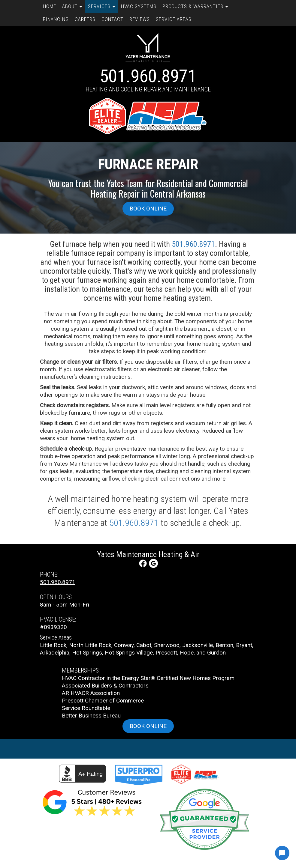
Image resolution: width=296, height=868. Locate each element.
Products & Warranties (195, 6)
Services (101, 6)
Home (50, 6)
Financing (56, 19)
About (72, 6)
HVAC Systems (139, 6)
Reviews (140, 19)
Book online (148, 209)
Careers (85, 19)
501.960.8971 (148, 76)
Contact (112, 19)
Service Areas (174, 19)
